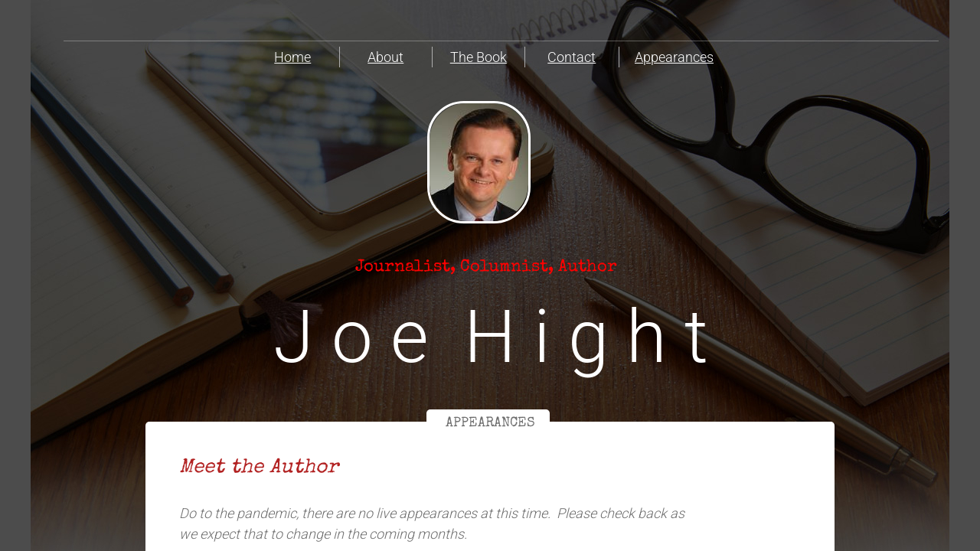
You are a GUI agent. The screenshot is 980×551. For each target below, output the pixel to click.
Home (292, 57)
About (385, 57)
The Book (479, 57)
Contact (572, 57)
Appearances (674, 57)
